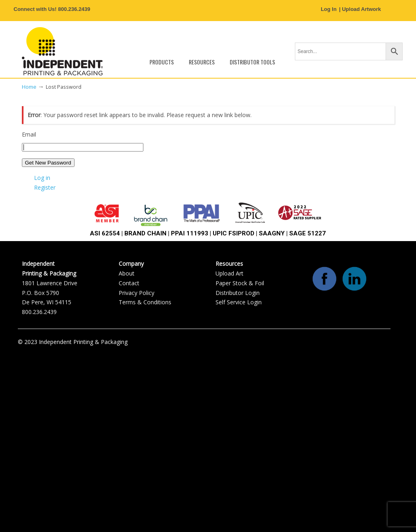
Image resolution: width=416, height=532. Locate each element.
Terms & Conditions (145, 302)
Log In (329, 9)
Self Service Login (239, 302)
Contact (129, 283)
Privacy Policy (137, 293)
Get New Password (48, 163)
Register (45, 187)
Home (29, 87)
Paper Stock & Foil (240, 283)
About (127, 273)
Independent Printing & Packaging (62, 51)
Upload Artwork (361, 9)
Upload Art (229, 273)
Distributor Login (238, 293)
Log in (42, 178)
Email (29, 134)
